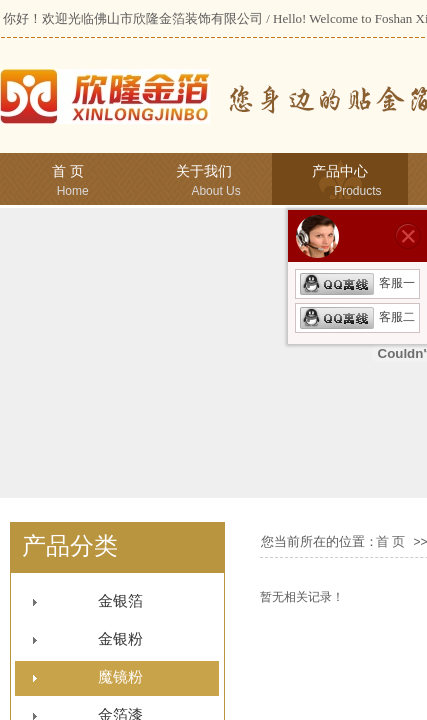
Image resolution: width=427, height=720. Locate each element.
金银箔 (120, 601)
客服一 (357, 283)
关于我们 (204, 171)
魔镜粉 (120, 677)
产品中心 (340, 171)
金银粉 (120, 639)
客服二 (357, 317)
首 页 (68, 171)
